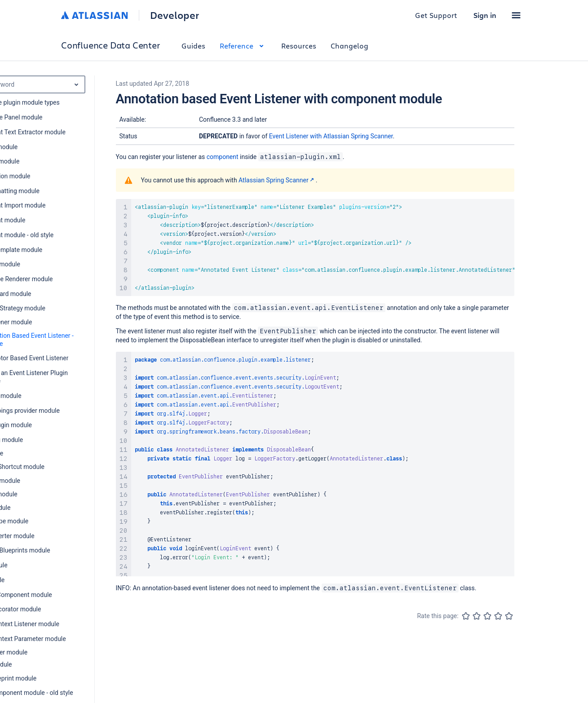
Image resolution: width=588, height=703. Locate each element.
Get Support (436, 15)
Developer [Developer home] (175, 15)
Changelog (349, 46)
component (223, 157)
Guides (193, 46)
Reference (243, 46)
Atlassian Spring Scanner (277, 180)
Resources (299, 46)
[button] (516, 15)
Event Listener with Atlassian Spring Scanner (331, 136)
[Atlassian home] (95, 15)
